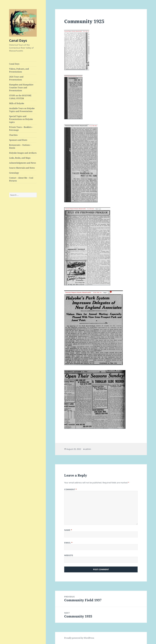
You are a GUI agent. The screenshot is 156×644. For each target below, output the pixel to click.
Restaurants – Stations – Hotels (20, 146)
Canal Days (18, 40)
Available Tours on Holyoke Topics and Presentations (22, 110)
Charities (13, 135)
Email (68, 543)
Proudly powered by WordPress (79, 638)
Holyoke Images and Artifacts (23, 153)
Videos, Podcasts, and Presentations (19, 70)
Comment (71, 489)
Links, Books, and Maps (20, 158)
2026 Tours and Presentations (16, 78)
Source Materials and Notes (22, 168)
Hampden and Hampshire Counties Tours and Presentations (21, 88)
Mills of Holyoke (17, 103)
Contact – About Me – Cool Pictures (21, 179)
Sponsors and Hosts (18, 140)
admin (88, 449)
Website (69, 555)
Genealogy (14, 173)
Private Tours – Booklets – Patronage (21, 129)
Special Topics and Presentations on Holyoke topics (21, 119)
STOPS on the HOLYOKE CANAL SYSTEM (20, 97)
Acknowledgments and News (23, 163)
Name (68, 530)
